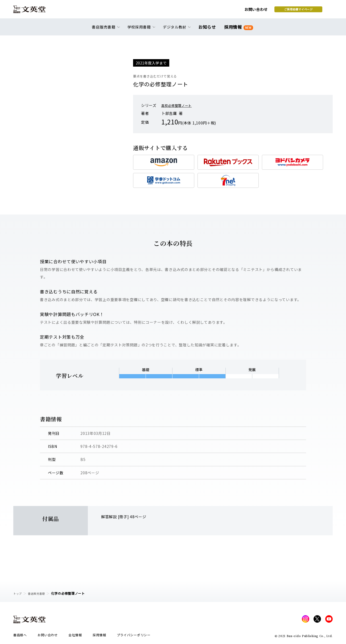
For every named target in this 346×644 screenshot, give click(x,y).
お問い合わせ (213, 11)
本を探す (309, 11)
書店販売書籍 (40, 593)
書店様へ (20, 636)
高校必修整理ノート (179, 105)
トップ (18, 593)
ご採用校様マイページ (256, 11)
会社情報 (75, 636)
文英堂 (34, 11)
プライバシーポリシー (134, 636)
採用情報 (238, 30)
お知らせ (208, 30)
